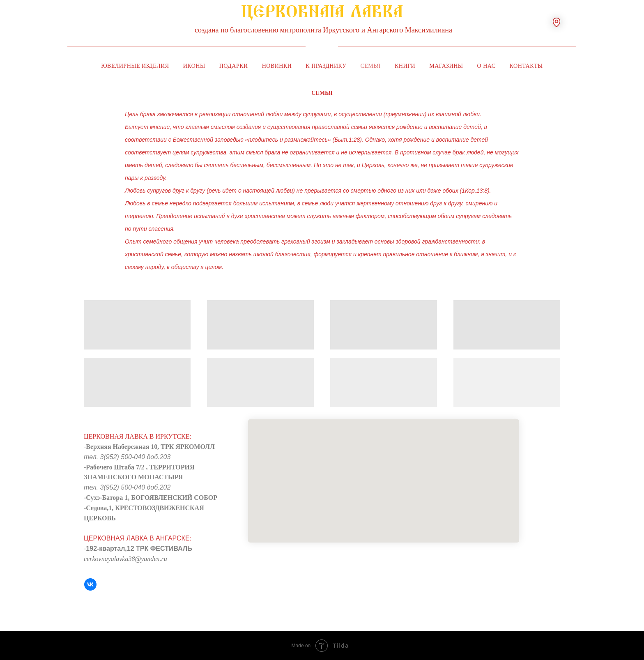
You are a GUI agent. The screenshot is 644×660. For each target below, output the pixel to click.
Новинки (277, 66)
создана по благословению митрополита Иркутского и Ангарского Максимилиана (323, 30)
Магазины (446, 66)
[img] (322, 46)
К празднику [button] (326, 66)
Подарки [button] (234, 66)
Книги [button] (405, 66)
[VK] (90, 584)
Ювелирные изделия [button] (135, 66)
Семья (370, 66)
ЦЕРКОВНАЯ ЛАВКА (322, 16)
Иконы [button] (194, 66)
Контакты (526, 66)
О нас (486, 66)
